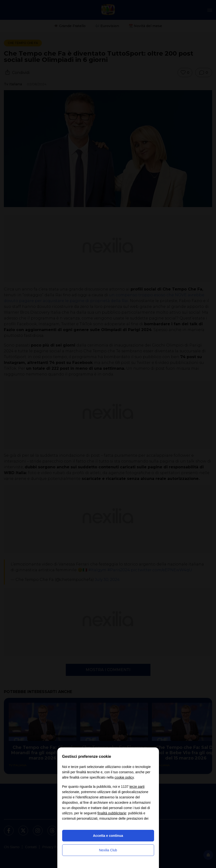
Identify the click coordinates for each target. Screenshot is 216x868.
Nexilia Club (108, 850)
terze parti (137, 787)
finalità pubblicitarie (112, 813)
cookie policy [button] (124, 777)
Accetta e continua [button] (108, 836)
